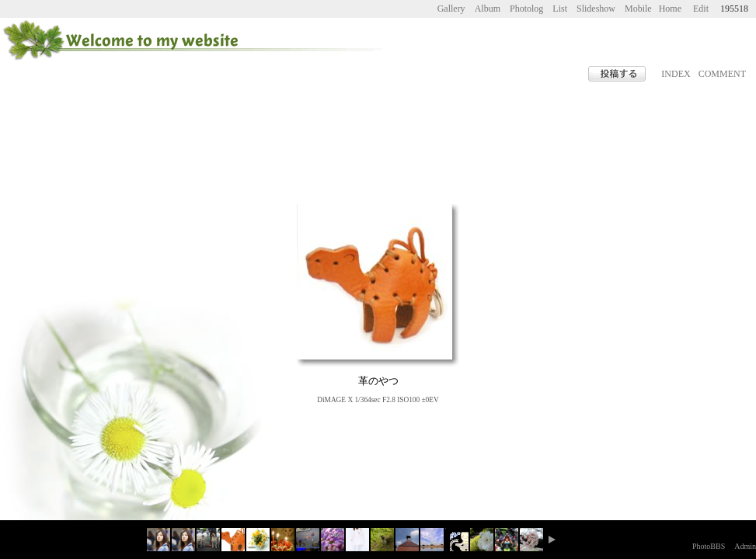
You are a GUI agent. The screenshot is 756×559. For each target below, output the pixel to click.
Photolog (526, 9)
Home (670, 9)
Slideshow (596, 9)
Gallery (451, 9)
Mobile (638, 9)
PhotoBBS (709, 546)
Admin (745, 546)
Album (488, 9)
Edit (701, 9)
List (560, 9)
